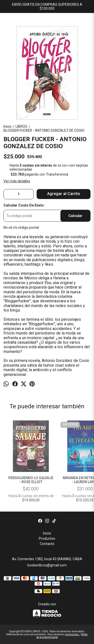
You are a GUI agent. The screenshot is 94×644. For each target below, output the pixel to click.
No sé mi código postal (21, 227)
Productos (47, 538)
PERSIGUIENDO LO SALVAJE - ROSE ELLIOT (31, 480)
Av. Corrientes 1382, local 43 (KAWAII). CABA (47, 559)
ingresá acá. (72, 634)
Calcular (75, 216)
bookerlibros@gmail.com (47, 565)
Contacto (47, 544)
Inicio (47, 533)
